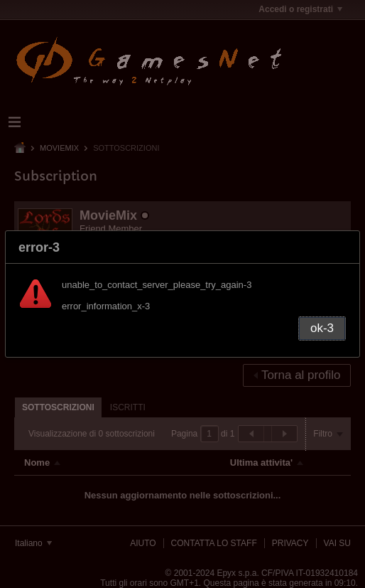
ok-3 (322, 328)
